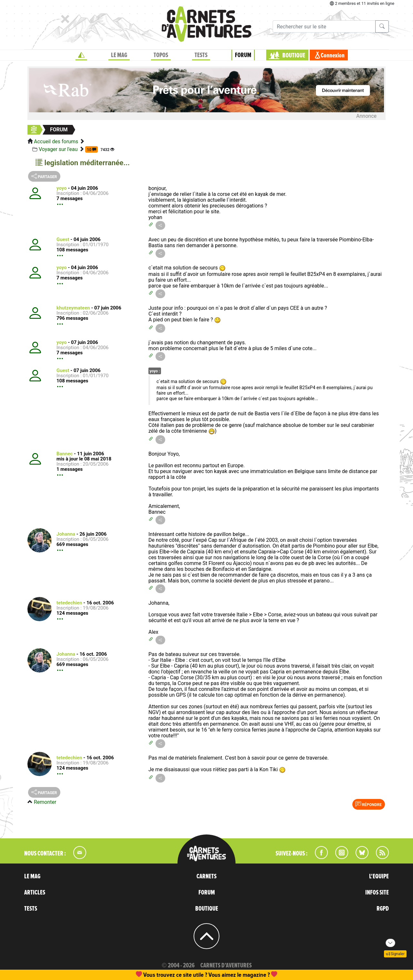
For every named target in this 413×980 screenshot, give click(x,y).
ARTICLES (35, 893)
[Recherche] (324, 26)
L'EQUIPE (379, 876)
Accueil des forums (56, 141)
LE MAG (119, 55)
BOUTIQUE (294, 56)
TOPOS (161, 55)
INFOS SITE (377, 893)
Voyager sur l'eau (58, 149)
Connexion (333, 56)
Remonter (45, 802)
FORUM (243, 55)
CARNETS (206, 876)
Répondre (369, 804)
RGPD (383, 909)
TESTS (201, 55)
